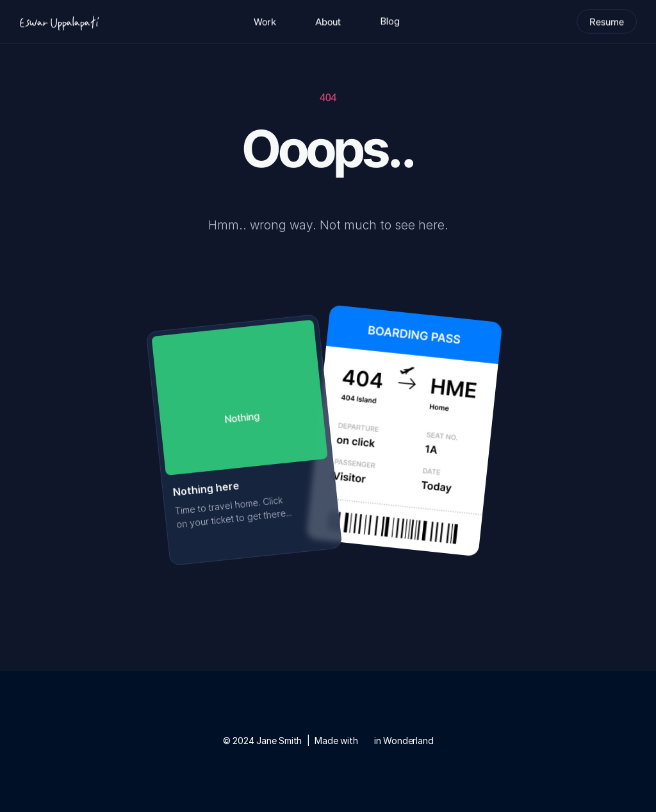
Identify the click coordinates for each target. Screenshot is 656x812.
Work (265, 21)
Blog (390, 20)
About (328, 21)
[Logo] (59, 21)
